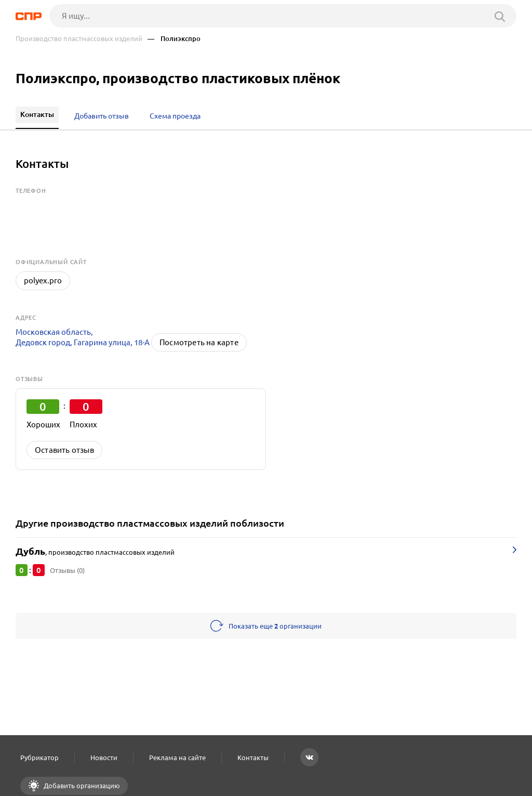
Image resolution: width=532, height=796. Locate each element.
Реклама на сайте (177, 758)
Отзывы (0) (67, 570)
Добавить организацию (81, 786)
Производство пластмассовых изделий (79, 39)
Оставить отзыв (64, 450)
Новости (104, 758)
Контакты (253, 758)
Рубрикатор (39, 758)
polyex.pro (43, 280)
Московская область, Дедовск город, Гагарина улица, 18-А (83, 337)
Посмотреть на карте (199, 342)
